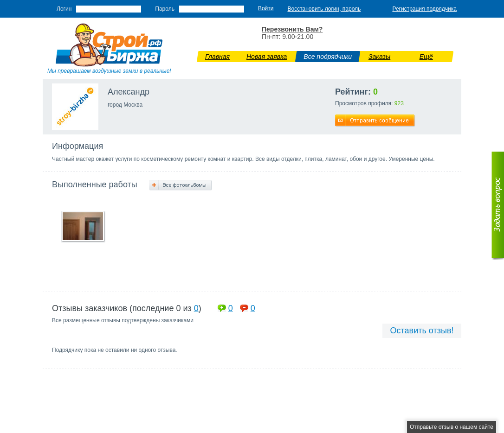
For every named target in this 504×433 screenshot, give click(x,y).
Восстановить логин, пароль (324, 9)
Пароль (165, 9)
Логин (64, 9)
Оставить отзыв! (422, 331)
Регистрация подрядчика (424, 9)
